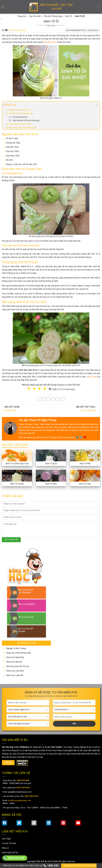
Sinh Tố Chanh (17, 484)
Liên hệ (8, 763)
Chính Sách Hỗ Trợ (10, 853)
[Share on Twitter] (44, 399)
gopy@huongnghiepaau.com (20, 792)
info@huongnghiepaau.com (19, 800)
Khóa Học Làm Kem (15, 671)
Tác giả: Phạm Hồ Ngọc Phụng (37, 420)
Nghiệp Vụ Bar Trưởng (16, 648)
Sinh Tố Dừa (51, 463)
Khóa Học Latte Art (15, 675)
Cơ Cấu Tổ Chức (9, 843)
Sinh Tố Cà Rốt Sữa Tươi (17, 463)
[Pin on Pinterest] (49, 399)
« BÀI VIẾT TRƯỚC (25, 409)
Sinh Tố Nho (51, 484)
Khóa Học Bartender (15, 657)
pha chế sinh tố (50, 42)
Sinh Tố (69, 16)
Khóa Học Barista (14, 662)
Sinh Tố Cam (85, 484)
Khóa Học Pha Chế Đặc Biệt (19, 653)
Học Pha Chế (35, 16)
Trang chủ (22, 16)
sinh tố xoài (92, 377)
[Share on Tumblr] (58, 399)
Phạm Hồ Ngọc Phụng (17, 30)
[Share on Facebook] (40, 399)
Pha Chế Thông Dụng (53, 16)
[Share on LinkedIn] (53, 399)
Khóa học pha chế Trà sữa (18, 666)
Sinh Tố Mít (85, 463)
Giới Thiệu (6, 839)
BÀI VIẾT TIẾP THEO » (74, 409)
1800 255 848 (16, 858)
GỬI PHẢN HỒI (11, 540)
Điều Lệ (5, 848)
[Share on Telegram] (62, 399)
